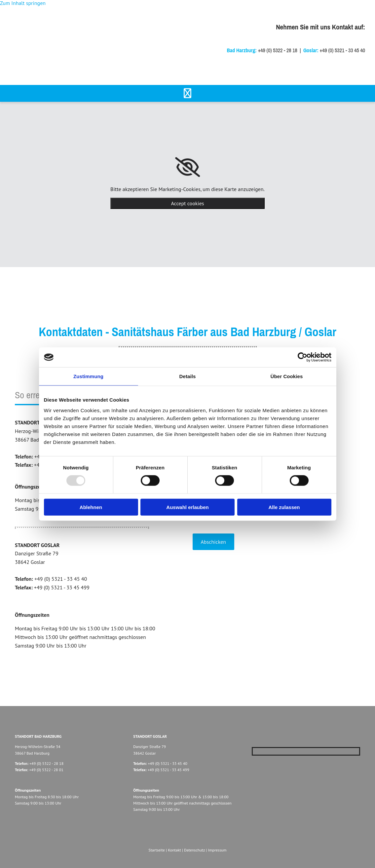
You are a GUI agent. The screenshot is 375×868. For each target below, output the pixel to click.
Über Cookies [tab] (287, 376)
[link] (187, 167)
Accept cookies (187, 203)
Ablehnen (91, 507)
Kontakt (174, 850)
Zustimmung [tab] (88, 376)
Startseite (157, 850)
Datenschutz (194, 850)
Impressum (217, 850)
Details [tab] (188, 376)
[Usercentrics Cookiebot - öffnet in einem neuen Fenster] (302, 357)
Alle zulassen (284, 507)
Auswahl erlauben (187, 507)
